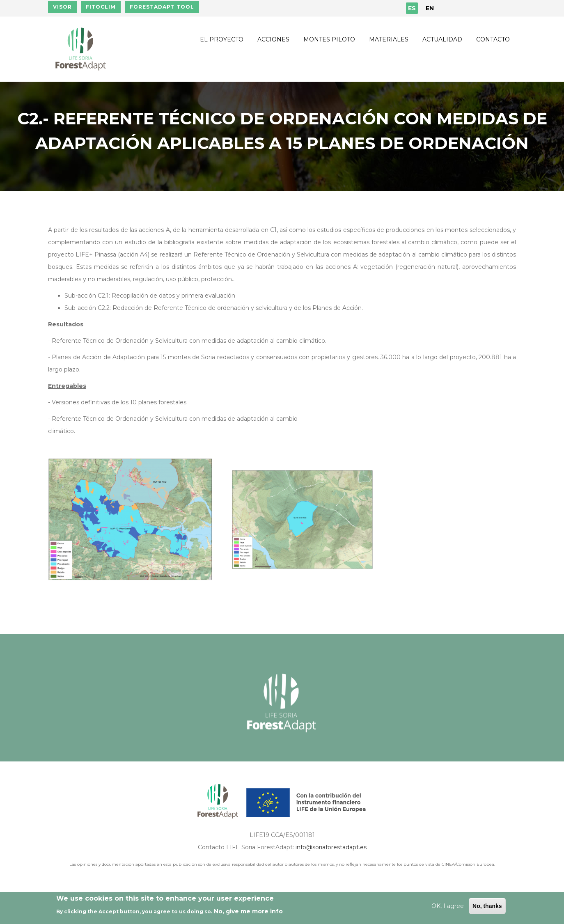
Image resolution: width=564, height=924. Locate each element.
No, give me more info (248, 911)
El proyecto (222, 39)
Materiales (389, 39)
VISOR (62, 7)
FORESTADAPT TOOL (162, 7)
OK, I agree (448, 906)
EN (430, 8)
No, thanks (487, 906)
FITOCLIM (101, 7)
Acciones (273, 39)
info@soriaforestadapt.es (331, 847)
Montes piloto (329, 39)
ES (412, 8)
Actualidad (442, 39)
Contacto (493, 39)
